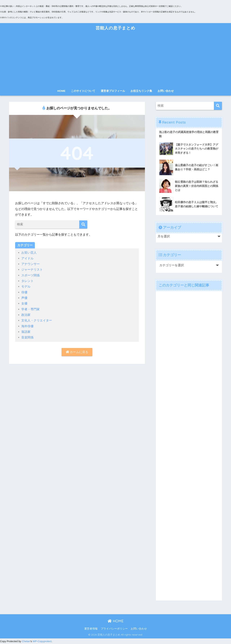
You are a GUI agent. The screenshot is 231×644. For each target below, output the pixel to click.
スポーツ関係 (30, 275)
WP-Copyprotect (42, 641)
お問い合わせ (166, 91)
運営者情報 (91, 629)
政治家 (26, 315)
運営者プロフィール (113, 91)
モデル (26, 287)
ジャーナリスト (32, 270)
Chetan (26, 641)
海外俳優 (27, 326)
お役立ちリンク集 (141, 91)
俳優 (24, 292)
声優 (24, 298)
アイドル (27, 258)
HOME (61, 91)
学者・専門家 (30, 309)
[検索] (83, 224)
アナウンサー (30, 264)
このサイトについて (83, 91)
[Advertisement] (115, 60)
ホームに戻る (77, 352)
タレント (27, 281)
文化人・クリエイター (37, 320)
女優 (24, 304)
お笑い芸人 (29, 253)
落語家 (26, 332)
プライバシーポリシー (114, 629)
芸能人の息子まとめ (115, 28)
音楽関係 (27, 337)
